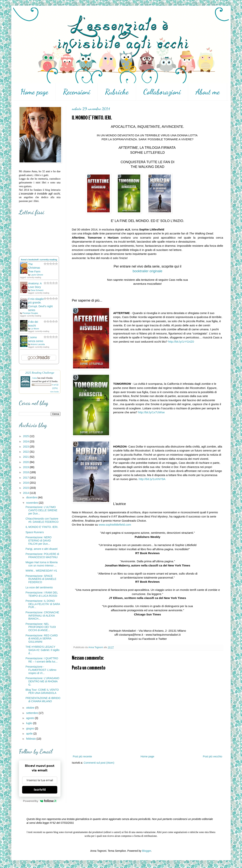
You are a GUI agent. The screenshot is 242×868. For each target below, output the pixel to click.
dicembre (32, 497)
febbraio (31, 739)
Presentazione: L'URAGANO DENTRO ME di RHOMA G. (42, 681)
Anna (34, 378)
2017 (26, 478)
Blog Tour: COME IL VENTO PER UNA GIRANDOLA (42, 691)
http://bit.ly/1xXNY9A (152, 479)
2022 (26, 452)
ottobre (31, 708)
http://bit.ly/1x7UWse (151, 412)
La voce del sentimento (39, 587)
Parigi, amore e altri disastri (42, 549)
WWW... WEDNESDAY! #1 (41, 571)
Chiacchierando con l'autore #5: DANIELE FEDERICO (42, 520)
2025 (26, 436)
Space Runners (35, 532)
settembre (32, 713)
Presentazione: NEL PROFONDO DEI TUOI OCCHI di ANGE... (41, 627)
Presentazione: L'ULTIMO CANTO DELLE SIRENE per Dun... (41, 510)
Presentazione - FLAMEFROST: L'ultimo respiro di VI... (41, 670)
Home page (34, 92)
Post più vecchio (213, 756)
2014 (26, 493)
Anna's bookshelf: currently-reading (39, 260)
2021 (26, 457)
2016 (26, 483)
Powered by (40, 801)
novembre (32, 503)
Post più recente (82, 756)
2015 (26, 488)
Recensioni (77, 92)
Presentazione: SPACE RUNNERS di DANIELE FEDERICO (41, 579)
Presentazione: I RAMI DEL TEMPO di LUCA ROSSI (42, 594)
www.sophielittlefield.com (115, 525)
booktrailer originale (147, 271)
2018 (26, 472)
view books (54, 392)
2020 (26, 462)
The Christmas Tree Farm (34, 268)
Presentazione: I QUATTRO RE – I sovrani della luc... (42, 660)
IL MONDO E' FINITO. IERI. (42, 527)
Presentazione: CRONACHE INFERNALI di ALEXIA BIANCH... (42, 616)
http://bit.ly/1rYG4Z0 (181, 342)
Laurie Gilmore (37, 275)
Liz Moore (35, 329)
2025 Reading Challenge (40, 373)
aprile (30, 734)
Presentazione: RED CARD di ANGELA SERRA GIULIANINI (42, 639)
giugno (30, 728)
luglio (30, 723)
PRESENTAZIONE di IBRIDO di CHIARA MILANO (43, 700)
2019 (26, 467)
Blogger (146, 851)
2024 (26, 441)
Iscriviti (40, 790)
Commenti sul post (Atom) (99, 763)
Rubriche (117, 92)
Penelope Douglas (30, 313)
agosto (30, 718)
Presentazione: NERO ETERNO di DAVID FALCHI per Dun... (39, 541)
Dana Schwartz (37, 290)
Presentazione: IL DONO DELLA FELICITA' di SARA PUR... (43, 604)
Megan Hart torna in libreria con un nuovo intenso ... (42, 564)
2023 (26, 447)
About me (208, 92)
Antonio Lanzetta (38, 344)
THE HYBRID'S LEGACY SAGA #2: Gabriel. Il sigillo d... (42, 650)
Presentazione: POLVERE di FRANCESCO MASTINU (42, 556)
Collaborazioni (162, 92)
